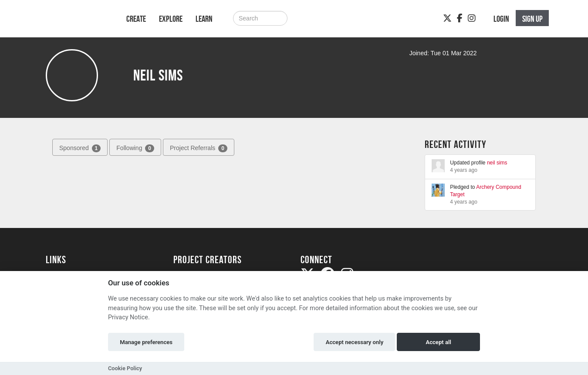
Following (135, 148)
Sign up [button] (532, 19)
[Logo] (75, 23)
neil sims (497, 163)
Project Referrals (199, 148)
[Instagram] (472, 18)
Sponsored (80, 148)
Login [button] (501, 19)
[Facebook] (460, 18)
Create (136, 19)
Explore (171, 19)
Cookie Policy (125, 368)
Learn (204, 19)
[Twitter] (447, 18)
